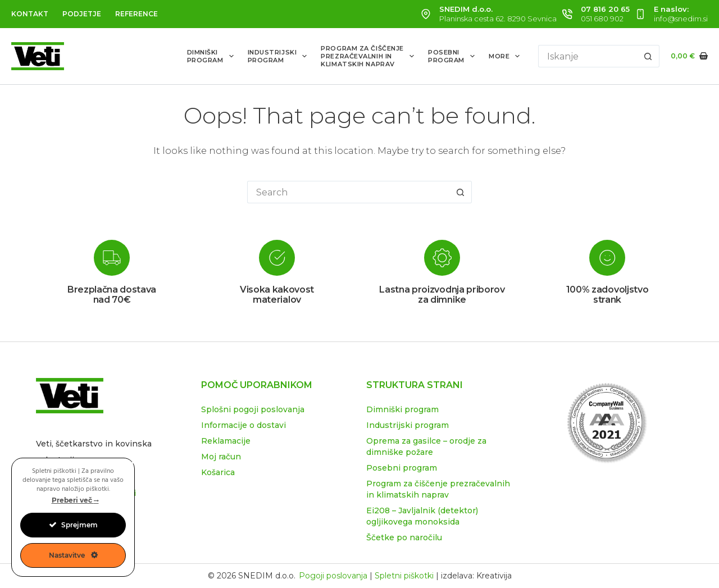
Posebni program (402, 468)
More (506, 56)
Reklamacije (226, 441)
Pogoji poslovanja (333, 576)
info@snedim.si (681, 19)
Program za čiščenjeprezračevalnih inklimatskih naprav (370, 56)
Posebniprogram (454, 56)
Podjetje (82, 14)
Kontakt (30, 14)
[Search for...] (588, 56)
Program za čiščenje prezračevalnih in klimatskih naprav (438, 489)
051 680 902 (602, 19)
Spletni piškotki (404, 576)
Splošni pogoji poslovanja (253, 409)
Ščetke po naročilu (404, 537)
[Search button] (648, 56)
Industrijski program (408, 425)
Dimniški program (402, 409)
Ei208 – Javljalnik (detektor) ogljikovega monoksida (422, 516)
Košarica (218, 472)
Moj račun (221, 457)
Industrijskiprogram (280, 56)
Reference (136, 14)
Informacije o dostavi (244, 425)
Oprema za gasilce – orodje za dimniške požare (426, 446)
